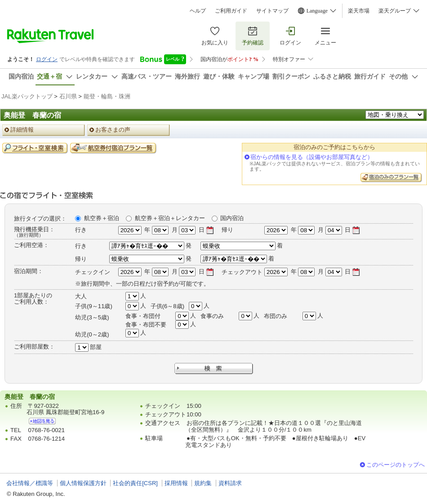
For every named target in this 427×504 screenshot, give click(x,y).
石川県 (68, 96)
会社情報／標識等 (30, 483)
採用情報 (176, 483)
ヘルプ (198, 11)
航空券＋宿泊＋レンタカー (170, 218)
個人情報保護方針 (83, 483)
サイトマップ (272, 11)
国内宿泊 (232, 218)
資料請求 (230, 483)
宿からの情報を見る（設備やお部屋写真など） (312, 157)
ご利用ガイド (231, 11)
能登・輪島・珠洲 (107, 96)
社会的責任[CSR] (135, 483)
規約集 (203, 483)
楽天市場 (359, 11)
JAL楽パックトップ (27, 96)
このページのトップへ (396, 465)
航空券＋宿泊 (102, 218)
